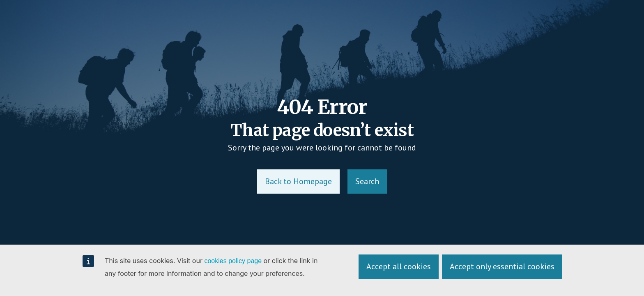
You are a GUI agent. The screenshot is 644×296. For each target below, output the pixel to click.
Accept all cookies (399, 266)
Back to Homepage (298, 181)
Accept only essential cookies (502, 266)
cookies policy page (233, 261)
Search (367, 181)
